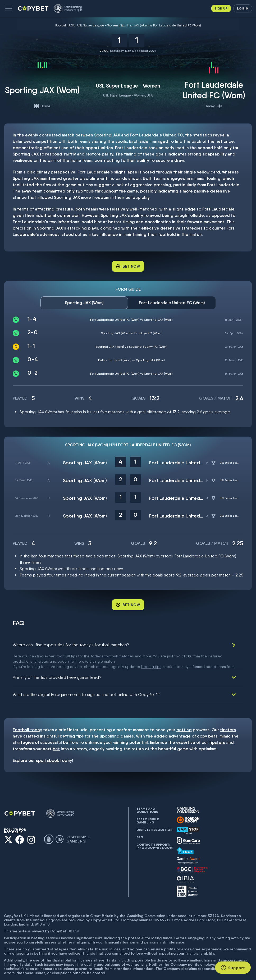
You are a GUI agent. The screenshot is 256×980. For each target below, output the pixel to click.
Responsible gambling (148, 805)
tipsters (228, 714)
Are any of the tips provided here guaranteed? (57, 662)
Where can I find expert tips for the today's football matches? (71, 645)
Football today (27, 714)
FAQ (140, 822)
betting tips (72, 721)
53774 (213, 900)
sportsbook (47, 745)
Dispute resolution (154, 814)
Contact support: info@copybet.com (154, 831)
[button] (9, 8)
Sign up (221, 8)
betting (184, 714)
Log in (243, 8)
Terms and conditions (147, 795)
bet (56, 733)
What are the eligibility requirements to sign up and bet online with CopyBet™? (86, 679)
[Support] (233, 968)
